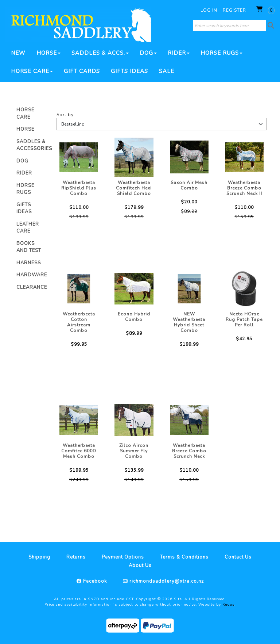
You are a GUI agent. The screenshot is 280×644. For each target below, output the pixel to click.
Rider (179, 53)
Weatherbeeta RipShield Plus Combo (79, 188)
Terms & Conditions (184, 557)
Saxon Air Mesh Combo (189, 185)
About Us (140, 566)
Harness (29, 263)
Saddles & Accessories (34, 145)
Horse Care (32, 71)
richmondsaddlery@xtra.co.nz (166, 581)
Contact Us (238, 557)
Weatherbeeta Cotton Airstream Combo (79, 322)
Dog (148, 53)
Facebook (94, 581)
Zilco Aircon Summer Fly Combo (134, 451)
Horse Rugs (221, 53)
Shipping (39, 557)
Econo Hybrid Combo (134, 317)
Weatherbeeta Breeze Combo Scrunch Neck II (244, 188)
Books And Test (29, 247)
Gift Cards (82, 71)
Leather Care (28, 228)
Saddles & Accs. (100, 53)
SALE (167, 71)
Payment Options (123, 557)
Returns (76, 557)
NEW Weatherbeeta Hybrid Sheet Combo (189, 322)
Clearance (32, 287)
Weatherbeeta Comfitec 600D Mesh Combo (79, 451)
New (18, 53)
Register (234, 10)
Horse (48, 53)
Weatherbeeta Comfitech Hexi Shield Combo (134, 188)
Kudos (228, 605)
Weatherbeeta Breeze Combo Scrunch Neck (189, 451)
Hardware (32, 275)
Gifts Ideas (129, 71)
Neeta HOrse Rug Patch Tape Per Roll (244, 319)
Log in (209, 10)
